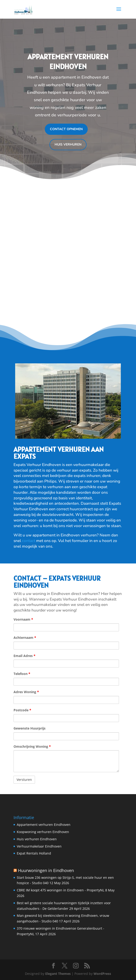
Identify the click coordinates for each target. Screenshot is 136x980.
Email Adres (24, 656)
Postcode (22, 710)
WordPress (102, 974)
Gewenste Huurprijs (30, 728)
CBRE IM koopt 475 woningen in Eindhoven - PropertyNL (61, 890)
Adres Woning (26, 692)
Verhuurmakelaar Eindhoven (39, 846)
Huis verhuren (68, 144)
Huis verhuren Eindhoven (37, 839)
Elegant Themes (58, 974)
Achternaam (25, 638)
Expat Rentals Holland (34, 853)
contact (29, 541)
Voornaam (23, 619)
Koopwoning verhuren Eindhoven (43, 832)
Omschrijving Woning (32, 746)
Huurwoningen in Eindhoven (46, 870)
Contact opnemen (66, 129)
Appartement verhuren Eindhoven (44, 825)
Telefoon (22, 674)
